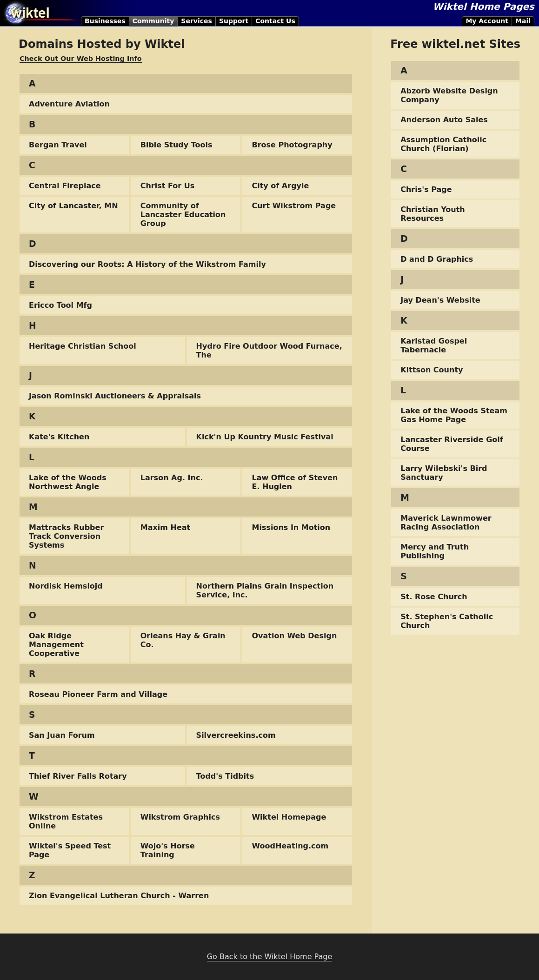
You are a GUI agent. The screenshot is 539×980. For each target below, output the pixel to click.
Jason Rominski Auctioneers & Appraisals (115, 396)
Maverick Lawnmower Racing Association (446, 523)
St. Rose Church (434, 597)
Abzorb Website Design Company (449, 95)
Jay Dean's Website (440, 300)
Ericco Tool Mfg (60, 305)
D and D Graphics (437, 259)
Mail (523, 21)
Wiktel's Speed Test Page (70, 850)
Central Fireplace (65, 186)
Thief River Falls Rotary (78, 776)
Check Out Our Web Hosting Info (81, 59)
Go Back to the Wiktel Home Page (270, 957)
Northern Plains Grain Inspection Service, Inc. (265, 590)
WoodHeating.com (290, 846)
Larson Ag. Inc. (172, 478)
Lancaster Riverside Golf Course (452, 444)
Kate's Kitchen (59, 437)
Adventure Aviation (69, 104)
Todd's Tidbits (225, 776)
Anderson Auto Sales (444, 120)
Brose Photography (292, 145)
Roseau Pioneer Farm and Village (98, 694)
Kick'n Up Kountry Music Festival (265, 437)
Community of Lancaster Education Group (183, 215)
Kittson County (432, 370)
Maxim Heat (165, 527)
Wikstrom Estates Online (66, 821)
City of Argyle (280, 186)
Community (153, 21)
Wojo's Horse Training (168, 850)
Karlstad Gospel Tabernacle (434, 345)
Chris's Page (426, 189)
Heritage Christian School (83, 346)
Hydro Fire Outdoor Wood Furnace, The (269, 351)
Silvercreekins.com (236, 735)
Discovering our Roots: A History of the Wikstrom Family (147, 264)
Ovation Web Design (294, 636)
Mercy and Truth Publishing (435, 551)
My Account (487, 21)
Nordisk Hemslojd (66, 586)
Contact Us (275, 21)
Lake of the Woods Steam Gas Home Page (454, 415)
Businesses (105, 21)
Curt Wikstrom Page (294, 206)
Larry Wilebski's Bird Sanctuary (444, 473)
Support (234, 21)
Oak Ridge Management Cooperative (56, 645)
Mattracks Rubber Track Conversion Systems (66, 536)
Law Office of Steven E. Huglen (295, 482)
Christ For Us (168, 186)
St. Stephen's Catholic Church (447, 621)
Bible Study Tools (176, 145)
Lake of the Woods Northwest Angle (68, 482)
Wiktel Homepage (289, 817)
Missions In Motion (291, 527)
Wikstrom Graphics (180, 817)
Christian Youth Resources (433, 214)
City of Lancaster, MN (73, 206)
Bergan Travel (58, 145)
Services (196, 21)
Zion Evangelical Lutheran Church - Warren (119, 896)
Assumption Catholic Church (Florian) (443, 144)
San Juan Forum (62, 735)
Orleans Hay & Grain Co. (183, 640)
